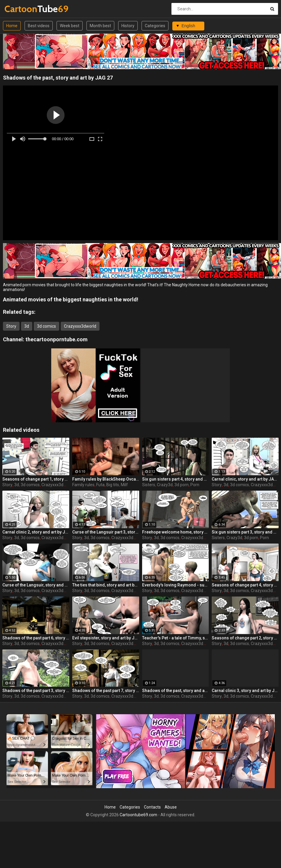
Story (11, 326)
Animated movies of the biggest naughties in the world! (71, 299)
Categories (155, 26)
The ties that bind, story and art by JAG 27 (106, 585)
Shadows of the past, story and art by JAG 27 (176, 691)
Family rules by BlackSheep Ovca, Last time (106, 479)
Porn (195, 485)
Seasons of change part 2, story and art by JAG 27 (245, 638)
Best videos (39, 26)
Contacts (152, 807)
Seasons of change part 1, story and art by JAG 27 (36, 479)
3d (27, 326)
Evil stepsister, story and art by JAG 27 (106, 638)
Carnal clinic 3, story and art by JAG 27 (245, 691)
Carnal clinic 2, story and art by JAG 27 (36, 532)
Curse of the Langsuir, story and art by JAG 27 (36, 585)
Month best (100, 26)
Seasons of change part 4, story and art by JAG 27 (245, 585)
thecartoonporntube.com (57, 339)
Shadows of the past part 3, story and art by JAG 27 (36, 691)
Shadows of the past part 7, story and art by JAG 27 (106, 691)
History (128, 26)
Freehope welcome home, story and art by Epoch (176, 532)
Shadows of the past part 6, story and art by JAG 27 (36, 638)
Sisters (149, 485)
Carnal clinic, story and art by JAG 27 (245, 479)
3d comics (46, 326)
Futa (100, 485)
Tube (20, 9)
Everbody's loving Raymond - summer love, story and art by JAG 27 (176, 585)
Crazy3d (165, 485)
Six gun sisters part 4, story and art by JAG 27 (176, 479)
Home (12, 26)
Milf (124, 485)
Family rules (83, 485)
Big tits (113, 485)
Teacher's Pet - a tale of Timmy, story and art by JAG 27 (176, 638)
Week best (70, 26)
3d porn (182, 485)
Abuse (171, 807)
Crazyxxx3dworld (80, 326)
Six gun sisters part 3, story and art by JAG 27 (245, 532)
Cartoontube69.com (138, 815)
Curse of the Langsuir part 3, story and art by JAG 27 (106, 532)
